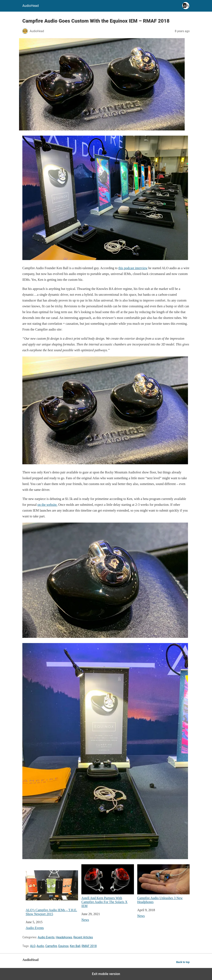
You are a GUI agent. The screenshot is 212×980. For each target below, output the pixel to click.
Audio (40, 946)
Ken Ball (75, 946)
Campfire (51, 946)
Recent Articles (83, 937)
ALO (33, 946)
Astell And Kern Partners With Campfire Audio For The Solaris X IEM (108, 886)
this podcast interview (133, 268)
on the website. (47, 505)
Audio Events (35, 928)
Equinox (63, 946)
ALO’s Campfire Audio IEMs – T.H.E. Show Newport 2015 (52, 890)
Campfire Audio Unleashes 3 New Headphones (163, 884)
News (85, 920)
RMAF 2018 (89, 946)
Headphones (64, 937)
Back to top (183, 962)
